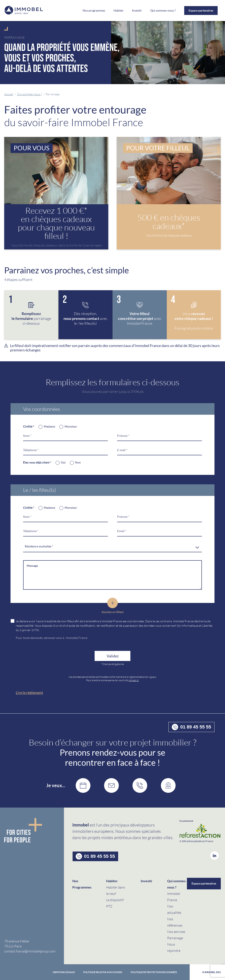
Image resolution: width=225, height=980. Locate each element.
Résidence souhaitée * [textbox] (39, 546)
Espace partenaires (201, 10)
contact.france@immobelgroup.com (30, 951)
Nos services (176, 932)
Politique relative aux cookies (103, 972)
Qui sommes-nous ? (29, 94)
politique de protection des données (154, 972)
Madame (49, 426)
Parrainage (175, 938)
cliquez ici (134, 680)
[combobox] (112, 547)
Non (78, 462)
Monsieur (71, 426)
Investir (137, 11)
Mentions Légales (64, 972)
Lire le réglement (29, 693)
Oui (63, 462)
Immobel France (77, 638)
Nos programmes (94, 11)
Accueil (9, 94)
